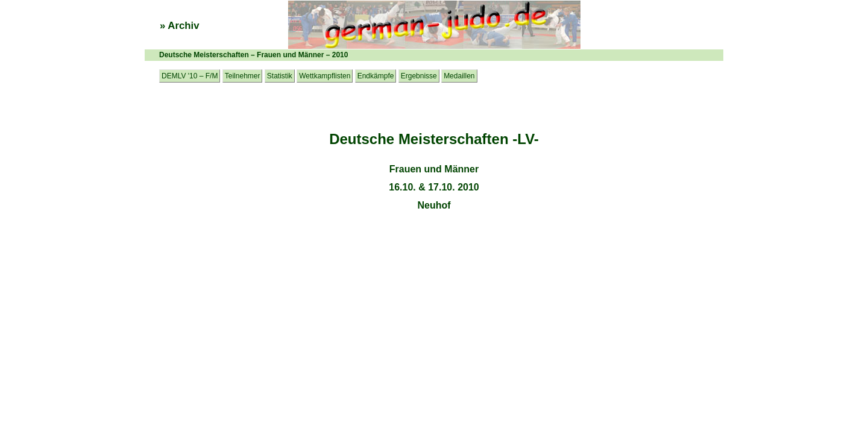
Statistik (280, 76)
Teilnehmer (243, 76)
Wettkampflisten (325, 76)
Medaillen (459, 76)
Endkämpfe (376, 76)
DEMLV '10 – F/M (190, 76)
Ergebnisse (419, 76)
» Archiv (180, 26)
